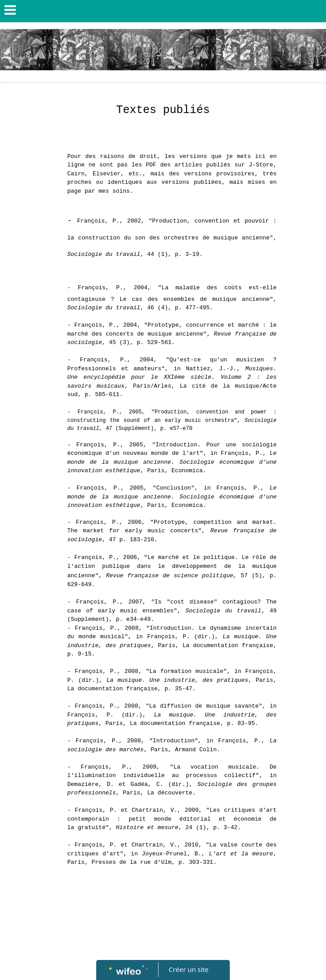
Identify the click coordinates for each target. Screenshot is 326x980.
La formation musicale (186, 671)
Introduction (174, 741)
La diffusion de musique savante (204, 706)
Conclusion (174, 488)
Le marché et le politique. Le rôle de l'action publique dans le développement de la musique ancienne (172, 567)
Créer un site (189, 969)
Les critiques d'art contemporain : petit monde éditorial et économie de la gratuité (172, 819)
